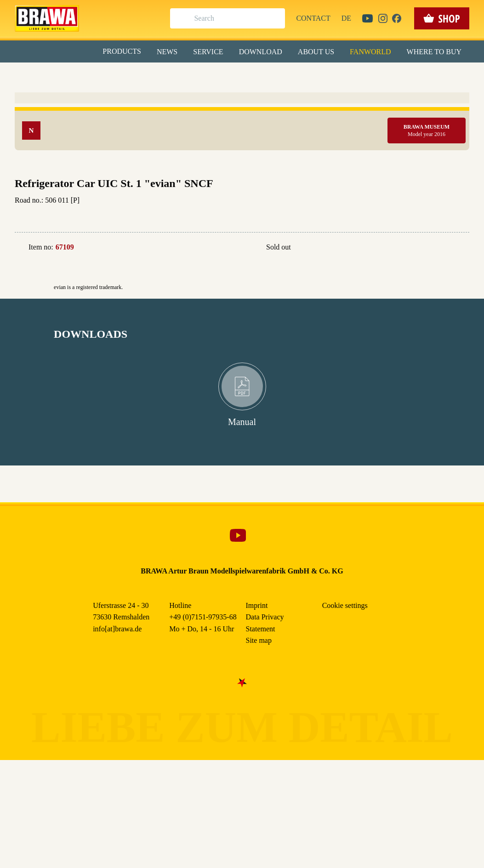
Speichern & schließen (242, 145)
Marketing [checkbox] (204, 75)
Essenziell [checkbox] (161, 75)
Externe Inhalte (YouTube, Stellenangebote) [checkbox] (203, 95)
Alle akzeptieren (242, 120)
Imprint (275, 211)
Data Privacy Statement (318, 211)
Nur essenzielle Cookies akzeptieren (242, 171)
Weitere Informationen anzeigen (242, 191)
